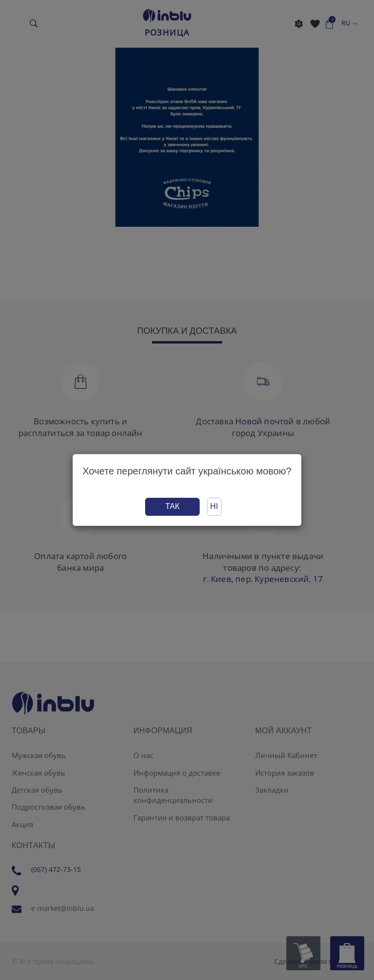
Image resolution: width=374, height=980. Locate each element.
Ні (214, 506)
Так (172, 506)
